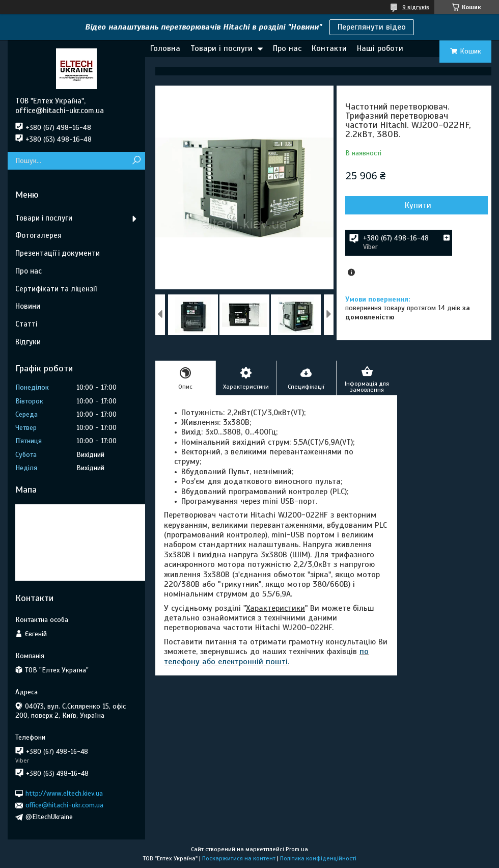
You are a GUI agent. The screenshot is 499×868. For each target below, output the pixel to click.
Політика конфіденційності (318, 858)
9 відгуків (416, 7)
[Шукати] (136, 161)
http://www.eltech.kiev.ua (64, 793)
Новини (28, 306)
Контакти (329, 48)
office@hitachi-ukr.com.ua (64, 805)
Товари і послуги (221, 48)
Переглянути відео (372, 27)
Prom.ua (297, 849)
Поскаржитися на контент (239, 858)
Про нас (287, 48)
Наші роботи (380, 48)
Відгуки (28, 342)
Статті (26, 324)
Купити (418, 205)
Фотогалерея (38, 235)
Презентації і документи (58, 253)
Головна (165, 48)
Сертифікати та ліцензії (56, 289)
